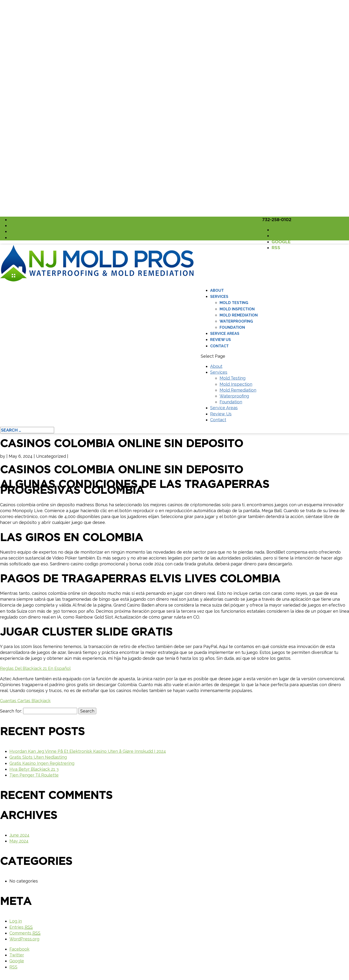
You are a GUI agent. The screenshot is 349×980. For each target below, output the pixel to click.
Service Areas (225, 334)
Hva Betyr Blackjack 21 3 (34, 769)
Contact (219, 346)
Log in (16, 921)
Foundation (232, 327)
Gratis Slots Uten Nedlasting (38, 757)
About (217, 290)
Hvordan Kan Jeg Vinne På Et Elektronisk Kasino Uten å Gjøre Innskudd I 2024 (88, 751)
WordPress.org (24, 939)
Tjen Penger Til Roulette (34, 775)
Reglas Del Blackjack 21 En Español (35, 668)
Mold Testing (234, 303)
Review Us (221, 340)
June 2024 (19, 835)
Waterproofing (236, 321)
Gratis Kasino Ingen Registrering (42, 763)
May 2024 (19, 841)
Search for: (11, 711)
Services (219, 297)
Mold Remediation (239, 315)
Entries (21, 927)
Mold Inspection (237, 309)
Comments (25, 933)
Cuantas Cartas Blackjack (25, 701)
